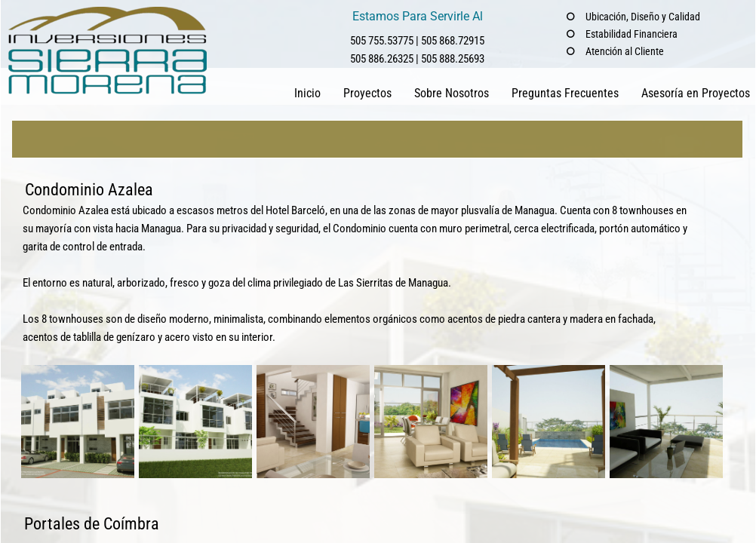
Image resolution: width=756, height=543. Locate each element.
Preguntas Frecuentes (565, 93)
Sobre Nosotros (452, 93)
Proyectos (367, 93)
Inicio (307, 93)
